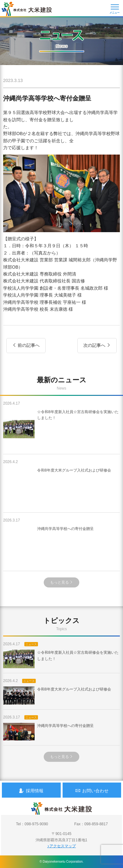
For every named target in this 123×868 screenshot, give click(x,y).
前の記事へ (26, 345)
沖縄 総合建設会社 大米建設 (27, 9)
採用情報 (31, 791)
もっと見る (61, 582)
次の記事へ (97, 345)
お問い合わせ (92, 791)
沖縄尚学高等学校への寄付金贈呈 (48, 546)
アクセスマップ (61, 846)
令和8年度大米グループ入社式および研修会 (57, 488)
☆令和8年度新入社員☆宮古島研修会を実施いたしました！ (61, 429)
